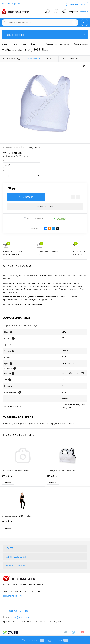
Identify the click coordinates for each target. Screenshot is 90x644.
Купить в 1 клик (45, 206)
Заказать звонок (77, 4)
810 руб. (22, 523)
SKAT (64, 357)
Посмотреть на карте (13, 596)
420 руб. (68, 478)
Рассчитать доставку (35, 218)
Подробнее (8, 483)
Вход (4, 3)
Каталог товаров (45, 35)
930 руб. (22, 478)
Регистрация (14, 3)
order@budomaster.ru (22, 617)
